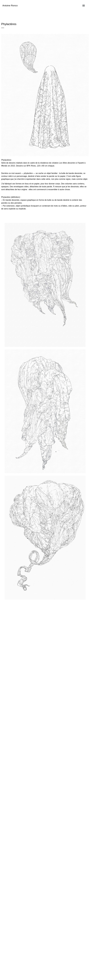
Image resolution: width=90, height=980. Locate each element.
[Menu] (84, 6)
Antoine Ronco (10, 6)
